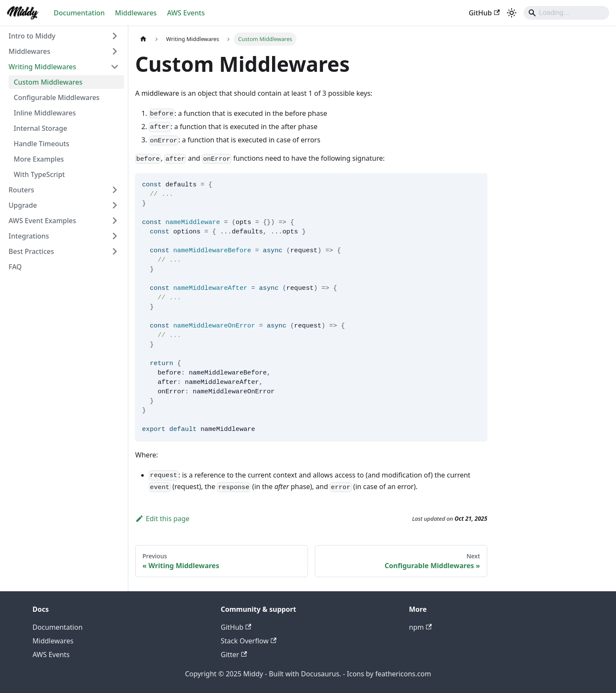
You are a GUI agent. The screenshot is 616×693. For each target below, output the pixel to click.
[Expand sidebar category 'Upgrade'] (115, 205)
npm (420, 627)
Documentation (79, 13)
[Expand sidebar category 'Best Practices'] (115, 251)
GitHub (484, 13)
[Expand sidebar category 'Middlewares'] (115, 51)
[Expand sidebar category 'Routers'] (115, 190)
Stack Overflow (249, 641)
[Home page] (143, 39)
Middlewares (136, 13)
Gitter (234, 655)
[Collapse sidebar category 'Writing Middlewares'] (115, 67)
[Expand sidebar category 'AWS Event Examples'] (115, 221)
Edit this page (162, 519)
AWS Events (186, 13)
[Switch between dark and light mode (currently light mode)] (512, 13)
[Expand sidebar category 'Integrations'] (115, 236)
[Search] (566, 13)
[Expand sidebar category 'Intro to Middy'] (115, 36)
